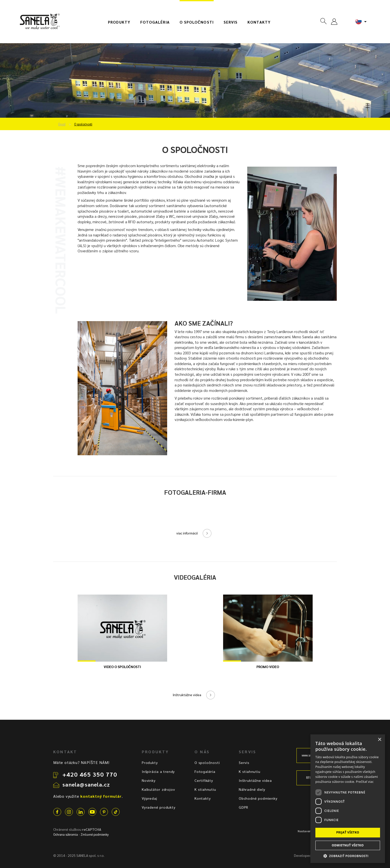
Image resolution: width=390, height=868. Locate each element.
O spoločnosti (197, 22)
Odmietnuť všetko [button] (348, 845)
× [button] (379, 740)
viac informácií (187, 533)
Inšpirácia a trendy (158, 771)
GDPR (244, 807)
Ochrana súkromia (66, 834)
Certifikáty (204, 780)
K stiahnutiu (205, 789)
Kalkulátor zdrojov (158, 789)
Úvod (62, 124)
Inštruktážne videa (187, 695)
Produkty (119, 22)
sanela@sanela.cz (86, 784)
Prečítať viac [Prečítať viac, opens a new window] (365, 782)
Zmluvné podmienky (95, 834)
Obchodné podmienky (258, 798)
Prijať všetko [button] (348, 832)
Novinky (149, 780)
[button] (348, 856)
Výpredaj (149, 798)
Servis (231, 22)
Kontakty (259, 22)
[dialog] (348, 799)
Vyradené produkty (159, 807)
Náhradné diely (252, 789)
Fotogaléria (155, 22)
